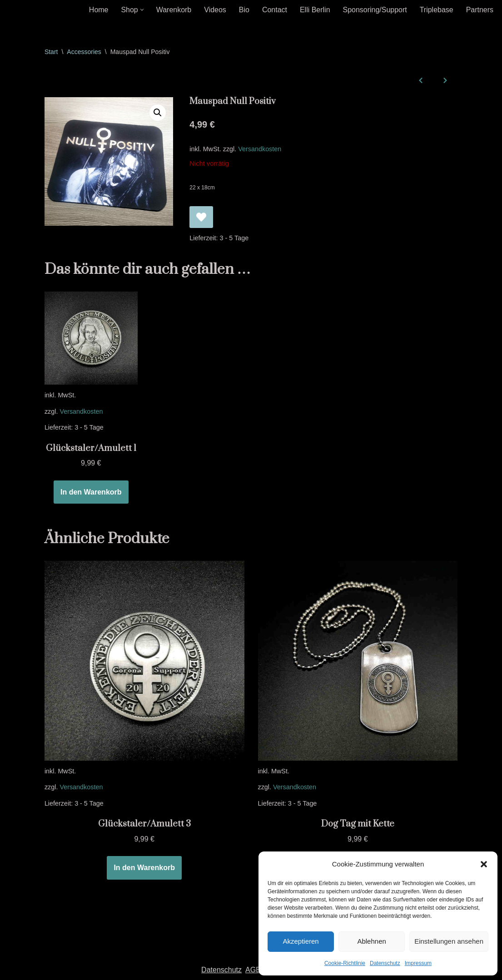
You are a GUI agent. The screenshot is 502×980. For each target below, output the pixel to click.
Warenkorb (174, 10)
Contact (274, 10)
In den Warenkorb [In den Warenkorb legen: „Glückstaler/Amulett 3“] (144, 869)
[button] (484, 864)
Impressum (418, 963)
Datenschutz (385, 963)
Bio (244, 10)
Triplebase (436, 10)
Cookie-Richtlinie (345, 963)
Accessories (84, 52)
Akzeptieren (301, 941)
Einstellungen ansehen (449, 941)
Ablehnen (371, 941)
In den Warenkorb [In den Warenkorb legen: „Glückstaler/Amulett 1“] (91, 492)
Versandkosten (260, 149)
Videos (215, 10)
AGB (253, 970)
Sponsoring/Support (375, 10)
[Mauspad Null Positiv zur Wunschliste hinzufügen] (201, 217)
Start (51, 52)
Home (98, 10)
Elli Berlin (315, 10)
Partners (480, 10)
